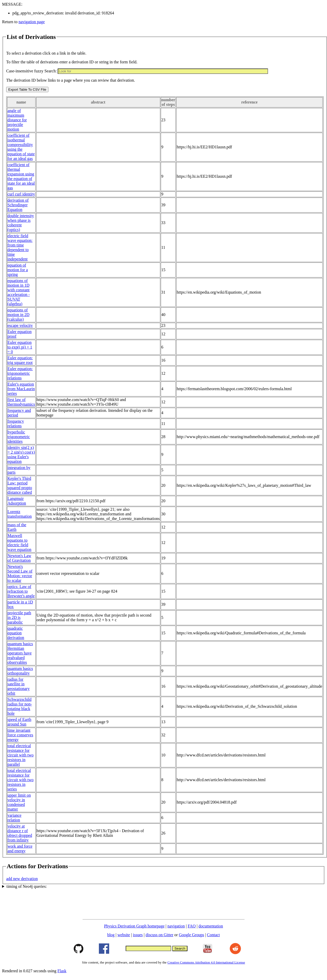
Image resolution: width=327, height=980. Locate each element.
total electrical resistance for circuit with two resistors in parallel (20, 755)
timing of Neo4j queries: (27, 886)
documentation (211, 926)
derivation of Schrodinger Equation (18, 205)
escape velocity (20, 325)
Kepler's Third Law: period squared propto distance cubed (20, 485)
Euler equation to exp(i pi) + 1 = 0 (20, 347)
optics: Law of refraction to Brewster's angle (21, 591)
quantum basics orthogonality (20, 671)
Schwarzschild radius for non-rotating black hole (20, 706)
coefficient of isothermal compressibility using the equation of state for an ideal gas (21, 147)
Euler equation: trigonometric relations (20, 373)
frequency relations (16, 424)
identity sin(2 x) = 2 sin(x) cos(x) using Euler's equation (21, 454)
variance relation (14, 818)
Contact (213, 935)
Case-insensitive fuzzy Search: (31, 71)
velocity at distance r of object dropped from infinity (20, 833)
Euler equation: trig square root (20, 360)
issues (138, 935)
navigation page (32, 22)
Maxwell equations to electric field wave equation (19, 543)
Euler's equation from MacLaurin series (21, 389)
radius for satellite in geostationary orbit (19, 686)
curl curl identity (21, 194)
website (124, 935)
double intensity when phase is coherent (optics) (21, 223)
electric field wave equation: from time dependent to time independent (20, 247)
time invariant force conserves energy (20, 735)
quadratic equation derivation (16, 633)
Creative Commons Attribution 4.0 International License (206, 962)
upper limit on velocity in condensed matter (19, 802)
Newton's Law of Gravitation (19, 558)
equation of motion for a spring (18, 270)
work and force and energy (20, 849)
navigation (176, 926)
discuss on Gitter (160, 935)
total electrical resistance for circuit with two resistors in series (20, 780)
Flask (62, 971)
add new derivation (22, 879)
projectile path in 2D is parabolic (19, 617)
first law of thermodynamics (21, 402)
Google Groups (191, 935)
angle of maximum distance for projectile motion (17, 120)
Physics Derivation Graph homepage (134, 926)
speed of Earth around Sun (19, 722)
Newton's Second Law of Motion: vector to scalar (20, 573)
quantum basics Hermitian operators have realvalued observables (20, 653)
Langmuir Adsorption (17, 501)
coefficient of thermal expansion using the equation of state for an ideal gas (21, 176)
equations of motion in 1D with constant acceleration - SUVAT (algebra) (19, 292)
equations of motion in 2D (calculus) (18, 315)
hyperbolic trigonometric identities (19, 437)
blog (111, 935)
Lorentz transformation (20, 514)
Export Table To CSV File (27, 90)
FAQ (192, 926)
